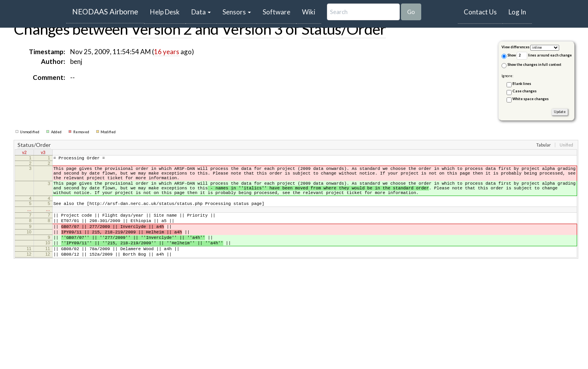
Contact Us (480, 12)
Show (509, 56)
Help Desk (168, 12)
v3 (43, 153)
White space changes (531, 99)
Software (276, 12)
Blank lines (522, 84)
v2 (25, 153)
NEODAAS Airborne (105, 11)
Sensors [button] (237, 12)
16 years (167, 52)
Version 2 (162, 29)
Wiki (309, 12)
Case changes (524, 91)
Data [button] (201, 12)
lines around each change (544, 56)
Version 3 (252, 29)
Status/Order (344, 29)
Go (411, 12)
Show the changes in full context (531, 65)
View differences (516, 47)
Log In (517, 12)
